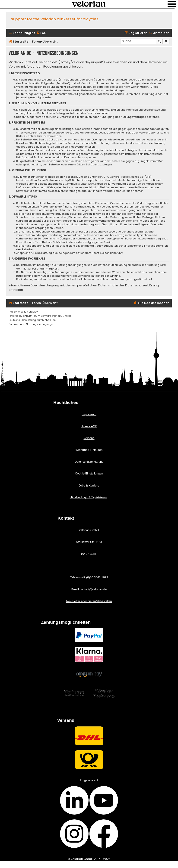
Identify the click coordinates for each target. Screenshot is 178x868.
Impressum (89, 414)
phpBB (27, 316)
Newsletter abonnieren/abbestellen (89, 601)
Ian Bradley (31, 312)
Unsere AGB (89, 426)
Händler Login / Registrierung (89, 497)
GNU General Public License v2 (123, 177)
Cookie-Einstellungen (89, 473)
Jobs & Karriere (89, 485)
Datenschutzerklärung (89, 462)
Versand (89, 438)
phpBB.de (50, 320)
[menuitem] (41, 33)
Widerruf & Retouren (89, 450)
